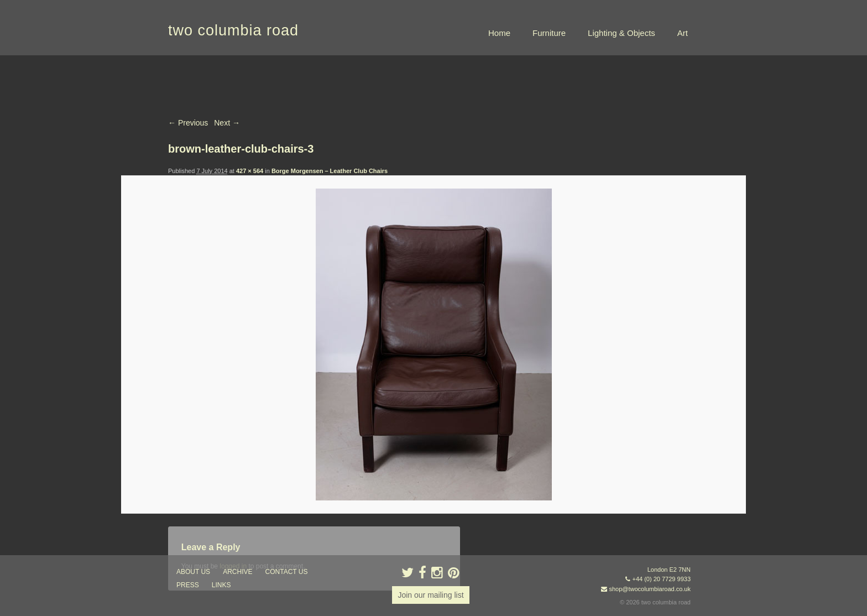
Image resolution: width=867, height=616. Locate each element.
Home (499, 33)
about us (193, 572)
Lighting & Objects (621, 33)
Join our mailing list (430, 595)
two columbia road (233, 30)
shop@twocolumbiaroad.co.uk (650, 589)
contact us (287, 572)
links (221, 585)
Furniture (549, 33)
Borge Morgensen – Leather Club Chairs (330, 171)
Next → (227, 123)
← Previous (188, 123)
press (188, 585)
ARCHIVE (237, 572)
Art (683, 33)
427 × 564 (250, 171)
